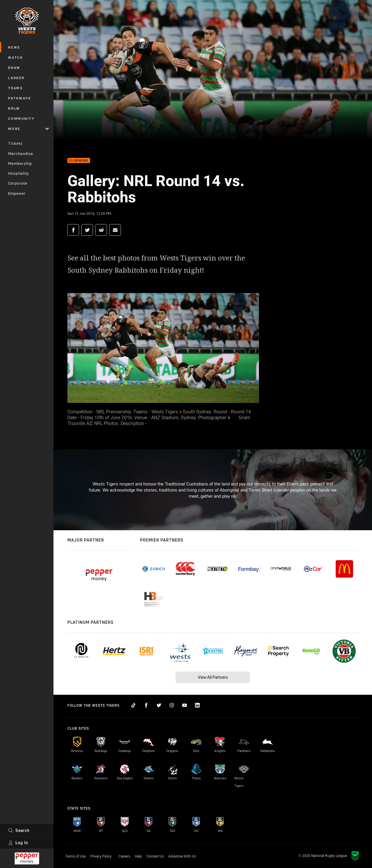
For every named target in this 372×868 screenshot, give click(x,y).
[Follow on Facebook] (146, 705)
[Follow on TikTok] (133, 705)
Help (138, 856)
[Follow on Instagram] (172, 705)
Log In (18, 843)
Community (22, 118)
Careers (124, 856)
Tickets (15, 143)
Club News (79, 161)
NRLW (14, 108)
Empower (17, 193)
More (28, 129)
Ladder (16, 78)
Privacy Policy (101, 856)
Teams (16, 88)
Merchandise (21, 153)
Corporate (18, 183)
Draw (14, 68)
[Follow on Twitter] (159, 705)
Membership (20, 163)
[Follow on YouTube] (185, 705)
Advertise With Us (182, 856)
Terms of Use (75, 856)
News (14, 47)
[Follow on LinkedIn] (197, 705)
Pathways (20, 98)
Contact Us (155, 856)
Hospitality (18, 173)
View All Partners (213, 677)
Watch (16, 57)
